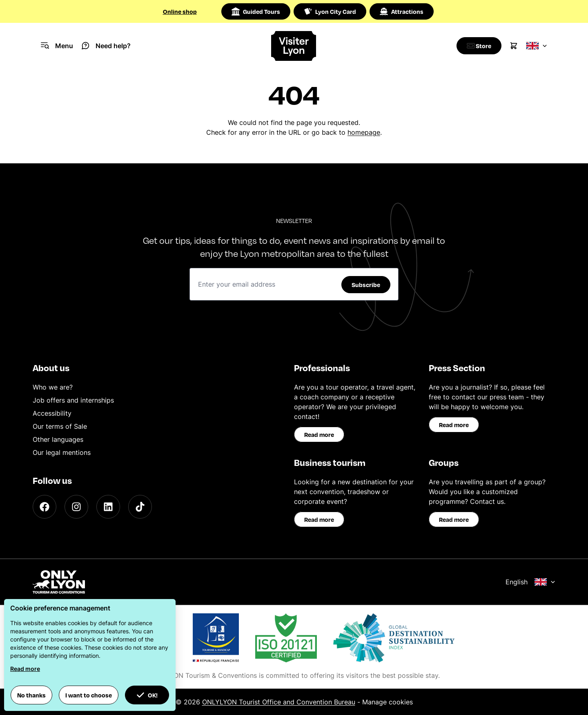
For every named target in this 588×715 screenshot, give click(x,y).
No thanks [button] (31, 695)
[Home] (294, 46)
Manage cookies (388, 702)
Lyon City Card (330, 11)
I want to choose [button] (89, 695)
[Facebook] (45, 507)
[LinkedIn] (108, 507)
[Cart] (514, 46)
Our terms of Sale (60, 426)
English (530, 582)
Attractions (402, 11)
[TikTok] (140, 507)
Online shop (180, 11)
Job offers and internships (73, 400)
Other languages (58, 439)
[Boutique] (477, 46)
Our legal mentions (62, 452)
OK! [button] (147, 695)
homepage (364, 132)
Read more (319, 434)
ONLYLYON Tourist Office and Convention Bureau (279, 702)
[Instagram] (76, 507)
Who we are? (53, 387)
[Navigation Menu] (57, 46)
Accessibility (52, 413)
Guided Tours (256, 11)
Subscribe (366, 285)
